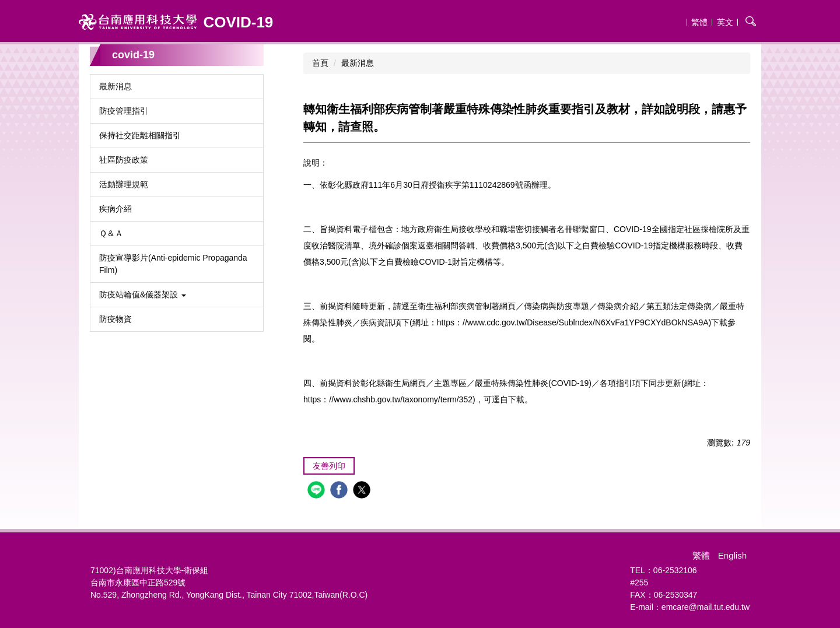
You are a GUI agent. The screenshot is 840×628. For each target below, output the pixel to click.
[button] (177, 295)
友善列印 (329, 466)
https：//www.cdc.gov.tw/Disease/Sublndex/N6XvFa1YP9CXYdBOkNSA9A (573, 322)
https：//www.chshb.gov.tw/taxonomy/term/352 (388, 399)
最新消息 (358, 63)
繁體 (699, 22)
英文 (725, 22)
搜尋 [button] (751, 21)
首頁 (320, 63)
